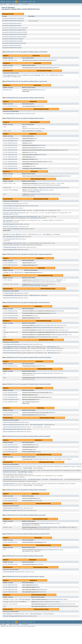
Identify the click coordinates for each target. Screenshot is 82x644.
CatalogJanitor (8, 203)
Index (30, 2)
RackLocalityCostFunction (11, 350)
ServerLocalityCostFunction (12, 353)
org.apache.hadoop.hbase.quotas (12, 45)
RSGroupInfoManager (25, 599)
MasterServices (18, 14)
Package (8, 2)
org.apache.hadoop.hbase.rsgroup (12, 48)
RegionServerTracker (9, 234)
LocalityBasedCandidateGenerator (13, 344)
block (38, 183)
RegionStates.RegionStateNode (31, 286)
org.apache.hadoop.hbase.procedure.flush (14, 43)
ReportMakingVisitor (9, 237)
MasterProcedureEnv (9, 422)
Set (4, 77)
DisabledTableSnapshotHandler (12, 467)
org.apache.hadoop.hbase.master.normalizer (15, 32)
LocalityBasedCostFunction (11, 347)
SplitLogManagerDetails (10, 75)
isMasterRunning (51, 604)
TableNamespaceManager (10, 247)
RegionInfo (60, 280)
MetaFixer (6, 226)
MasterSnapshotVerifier (10, 474)
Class (13, 2)
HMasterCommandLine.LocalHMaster (32, 131)
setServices (59, 332)
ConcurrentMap (22, 75)
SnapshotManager (28, 468)
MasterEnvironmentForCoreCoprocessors (15, 217)
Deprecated (25, 2)
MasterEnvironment (9, 213)
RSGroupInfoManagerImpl (10, 616)
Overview (3, 2)
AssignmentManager (9, 293)
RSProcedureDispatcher (37, 425)
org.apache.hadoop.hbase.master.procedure (15, 34)
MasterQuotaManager (9, 572)
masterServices (40, 106)
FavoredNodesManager (9, 114)
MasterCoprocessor (20, 213)
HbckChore (6, 208)
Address (24, 602)
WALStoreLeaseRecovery (10, 432)
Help (34, 2)
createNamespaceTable (43, 188)
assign (34, 280)
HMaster (25, 127)
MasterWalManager (8, 220)
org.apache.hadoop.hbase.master (12, 26)
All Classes (25, 4)
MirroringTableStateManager (12, 229)
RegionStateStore (35, 295)
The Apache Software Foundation (19, 626)
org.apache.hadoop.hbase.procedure (13, 41)
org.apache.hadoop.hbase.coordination (13, 18)
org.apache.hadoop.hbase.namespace (13, 39)
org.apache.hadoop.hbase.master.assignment (15, 28)
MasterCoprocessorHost (10, 210)
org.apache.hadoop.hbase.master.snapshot (14, 37)
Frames (11, 4)
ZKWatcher (19, 234)
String (29, 75)
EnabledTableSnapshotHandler (12, 470)
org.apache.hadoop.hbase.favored (12, 23)
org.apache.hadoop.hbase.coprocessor (13, 21)
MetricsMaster (59, 459)
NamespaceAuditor (8, 508)
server (34, 157)
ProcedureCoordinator (35, 479)
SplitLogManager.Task (38, 75)
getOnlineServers (40, 602)
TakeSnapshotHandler (9, 484)
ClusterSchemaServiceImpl (11, 206)
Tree (20, 2)
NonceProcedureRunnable (10, 427)
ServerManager (14, 190)
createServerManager (33, 190)
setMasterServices (35, 194)
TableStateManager (9, 250)
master (55, 60)
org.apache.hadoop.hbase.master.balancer (14, 30)
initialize (36, 459)
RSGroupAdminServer (9, 614)
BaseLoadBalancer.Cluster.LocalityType (15, 348)
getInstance (50, 599)
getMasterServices (39, 90)
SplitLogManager (8, 243)
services (50, 162)
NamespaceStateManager (10, 510)
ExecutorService (55, 479)
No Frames (16, 4)
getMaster (56, 68)
